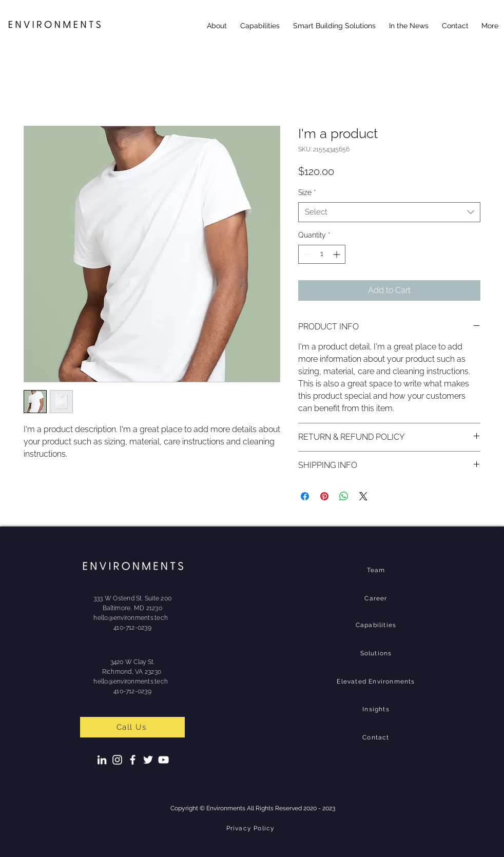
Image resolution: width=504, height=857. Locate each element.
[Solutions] (377, 653)
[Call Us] (132, 727)
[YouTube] (163, 760)
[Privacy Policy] (251, 828)
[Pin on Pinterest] (324, 496)
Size (307, 192)
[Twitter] (148, 760)
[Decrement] (306, 254)
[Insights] (377, 709)
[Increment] (337, 254)
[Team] (377, 570)
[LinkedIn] (102, 760)
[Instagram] (117, 760)
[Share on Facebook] (305, 496)
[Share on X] (363, 496)
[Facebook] (133, 760)
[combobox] (389, 212)
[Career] (377, 598)
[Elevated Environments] (377, 681)
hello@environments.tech (131, 618)
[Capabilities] (377, 625)
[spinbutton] (322, 254)
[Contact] (377, 737)
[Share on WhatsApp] (344, 496)
